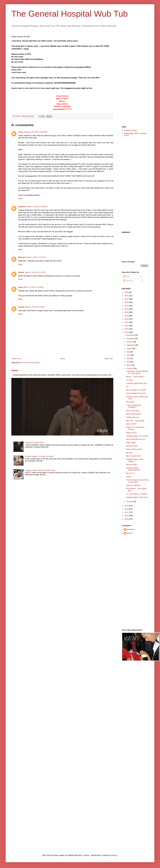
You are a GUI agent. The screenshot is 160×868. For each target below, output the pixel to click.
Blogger (115, 855)
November (131, 339)
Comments (128, 281)
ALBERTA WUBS (130, 131)
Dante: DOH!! (131, 424)
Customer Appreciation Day (136, 383)
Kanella (21, 272)
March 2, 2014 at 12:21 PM (35, 272)
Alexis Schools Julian (134, 449)
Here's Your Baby (133, 411)
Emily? (129, 477)
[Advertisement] (133, 78)
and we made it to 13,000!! (136, 390)
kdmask (130, 533)
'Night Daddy (131, 443)
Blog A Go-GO (131, 433)
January (130, 502)
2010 (127, 516)
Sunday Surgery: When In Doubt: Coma (40, 470)
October (130, 342)
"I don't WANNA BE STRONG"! (133, 406)
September (131, 345)
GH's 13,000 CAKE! (134, 414)
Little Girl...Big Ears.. (134, 485)
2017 (127, 322)
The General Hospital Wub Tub (70, 14)
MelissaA (22, 257)
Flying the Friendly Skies (34, 443)
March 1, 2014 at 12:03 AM (37, 207)
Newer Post (16, 359)
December (131, 335)
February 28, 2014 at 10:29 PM (36, 132)
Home (63, 359)
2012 (127, 509)
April (128, 362)
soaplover (22, 207)
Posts (127, 276)
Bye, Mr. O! (130, 473)
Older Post (109, 359)
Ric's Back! (130, 402)
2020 (127, 312)
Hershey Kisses (132, 446)
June (128, 355)
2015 (127, 329)
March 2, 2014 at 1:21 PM (35, 307)
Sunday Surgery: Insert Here (137, 497)
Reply (20, 199)
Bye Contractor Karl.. (134, 456)
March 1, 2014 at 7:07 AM (36, 257)
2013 (127, 506)
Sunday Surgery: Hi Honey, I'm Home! (39, 456)
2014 (127, 332)
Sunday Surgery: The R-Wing (137, 436)
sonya (21, 132)
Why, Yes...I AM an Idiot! (135, 421)
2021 (127, 309)
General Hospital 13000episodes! (133, 469)
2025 (127, 296)
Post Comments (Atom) (31, 363)
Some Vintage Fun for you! (136, 393)
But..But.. (129, 453)
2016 (127, 326)
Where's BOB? (132, 465)
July (128, 352)
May (128, 358)
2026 (127, 292)
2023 (127, 302)
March (129, 365)
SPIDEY (15, 371)
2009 (127, 519)
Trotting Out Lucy (133, 417)
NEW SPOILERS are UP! (136, 439)
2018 (127, 319)
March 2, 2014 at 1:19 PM (34, 287)
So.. (128, 387)
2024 (127, 299)
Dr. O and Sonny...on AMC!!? (137, 494)
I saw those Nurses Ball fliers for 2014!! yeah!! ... (137, 372)
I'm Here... (130, 380)
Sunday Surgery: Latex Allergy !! (135, 460)
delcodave (131, 529)
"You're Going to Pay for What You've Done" (137, 481)
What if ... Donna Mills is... (136, 377)
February (130, 368)
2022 (127, 306)
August (129, 349)
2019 (127, 316)
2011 (127, 512)
